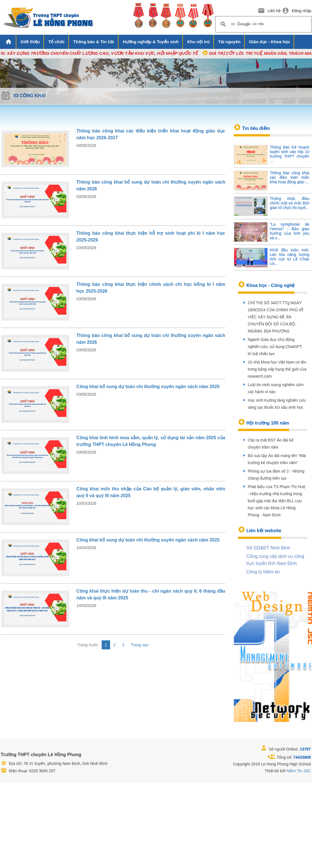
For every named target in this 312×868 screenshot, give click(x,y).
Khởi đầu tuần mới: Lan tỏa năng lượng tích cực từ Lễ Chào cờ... (290, 257)
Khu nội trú (198, 42)
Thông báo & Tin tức (94, 42)
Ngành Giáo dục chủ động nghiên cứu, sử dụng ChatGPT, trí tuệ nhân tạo (275, 347)
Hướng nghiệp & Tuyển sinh (151, 42)
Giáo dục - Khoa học (270, 42)
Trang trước (88, 645)
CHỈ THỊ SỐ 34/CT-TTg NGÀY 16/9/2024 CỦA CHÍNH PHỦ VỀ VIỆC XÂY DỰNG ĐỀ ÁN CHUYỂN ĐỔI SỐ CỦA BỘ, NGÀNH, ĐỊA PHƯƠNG (276, 317)
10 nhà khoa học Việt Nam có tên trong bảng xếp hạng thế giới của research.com (277, 369)
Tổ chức (56, 42)
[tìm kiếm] (262, 24)
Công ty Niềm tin (263, 572)
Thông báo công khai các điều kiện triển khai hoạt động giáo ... (290, 177)
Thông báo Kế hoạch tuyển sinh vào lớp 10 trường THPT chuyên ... (290, 154)
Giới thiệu (30, 42)
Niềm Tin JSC (299, 771)
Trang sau (140, 645)
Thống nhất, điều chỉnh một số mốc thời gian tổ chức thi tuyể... (290, 203)
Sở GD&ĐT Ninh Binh (268, 548)
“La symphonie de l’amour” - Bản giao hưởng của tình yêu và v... (290, 231)
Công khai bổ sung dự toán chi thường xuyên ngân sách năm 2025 (148, 387)
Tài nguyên (229, 42)
